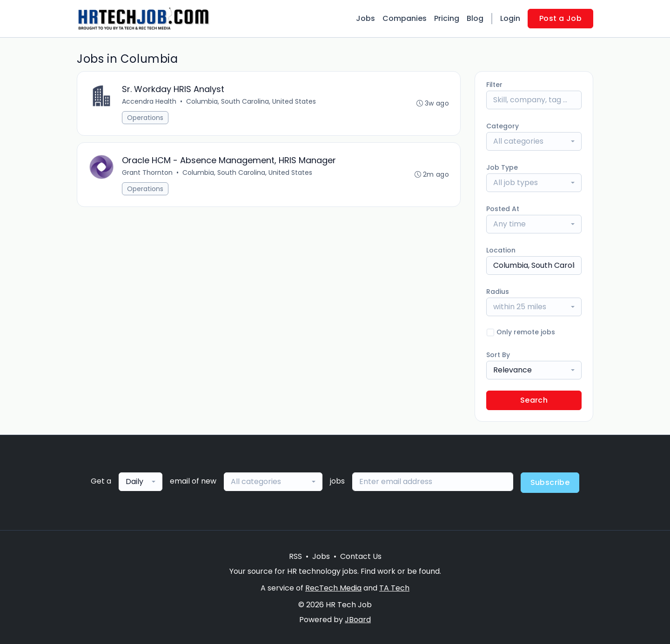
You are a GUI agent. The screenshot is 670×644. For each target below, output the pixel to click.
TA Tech (394, 588)
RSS (295, 556)
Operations (145, 118)
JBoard (358, 620)
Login (510, 18)
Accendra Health (149, 101)
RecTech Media (333, 588)
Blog (475, 18)
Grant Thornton (147, 173)
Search (534, 400)
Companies (405, 18)
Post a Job (560, 18)
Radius (498, 292)
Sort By (498, 355)
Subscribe (550, 482)
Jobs (365, 18)
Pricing (447, 18)
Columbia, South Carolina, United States (251, 101)
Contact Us (361, 556)
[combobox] (534, 141)
